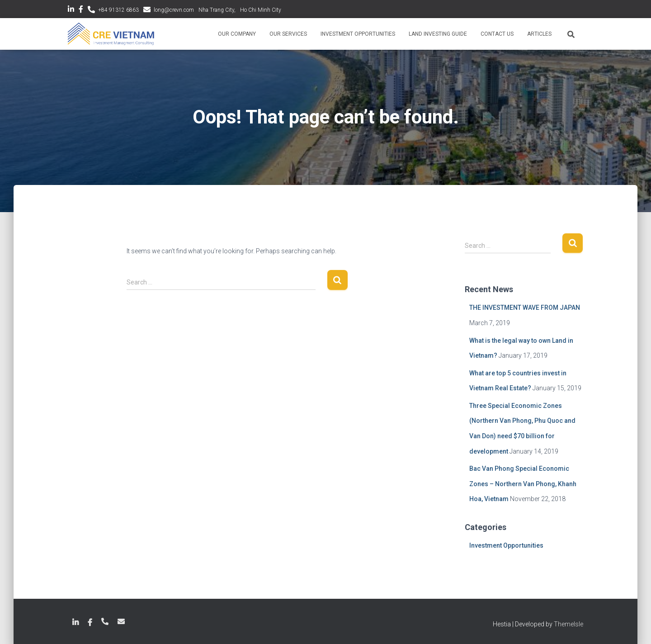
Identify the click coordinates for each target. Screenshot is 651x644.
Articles (539, 34)
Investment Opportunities (358, 34)
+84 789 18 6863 (105, 621)
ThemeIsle (568, 624)
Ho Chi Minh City (261, 10)
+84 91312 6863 (118, 10)
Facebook (81, 10)
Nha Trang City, (217, 10)
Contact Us (497, 34)
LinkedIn (71, 10)
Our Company (237, 34)
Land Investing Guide (438, 34)
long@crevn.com (174, 10)
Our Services (288, 34)
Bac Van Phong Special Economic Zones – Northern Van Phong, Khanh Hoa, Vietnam (523, 484)
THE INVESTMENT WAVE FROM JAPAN (525, 308)
